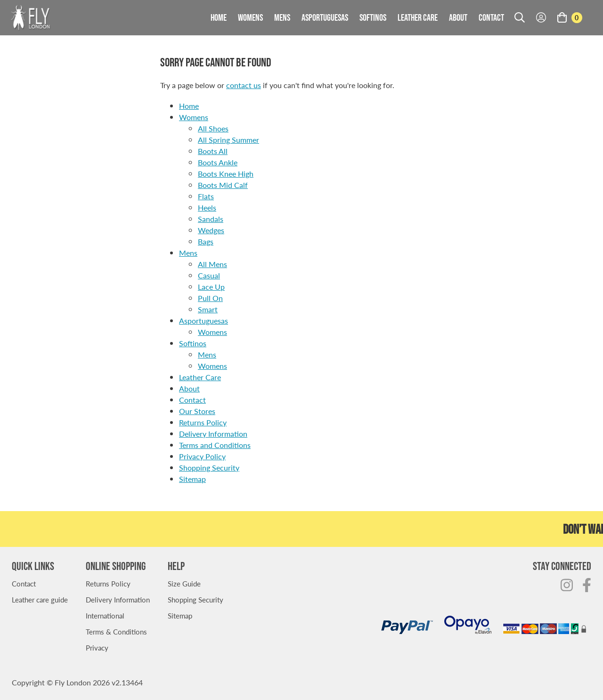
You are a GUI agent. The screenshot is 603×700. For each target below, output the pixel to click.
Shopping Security (209, 468)
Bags (206, 241)
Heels (207, 208)
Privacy (97, 647)
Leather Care (418, 17)
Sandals (211, 219)
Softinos (373, 17)
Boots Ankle (218, 162)
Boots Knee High (226, 174)
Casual (209, 275)
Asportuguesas (325, 17)
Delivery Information (213, 434)
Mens (282, 17)
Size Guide (184, 583)
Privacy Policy (202, 456)
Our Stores (197, 411)
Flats (206, 196)
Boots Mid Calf (223, 185)
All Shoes (213, 128)
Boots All (213, 151)
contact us (244, 85)
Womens (250, 17)
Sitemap (192, 479)
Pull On (210, 298)
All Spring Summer (228, 140)
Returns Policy (203, 422)
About (458, 17)
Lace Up (211, 287)
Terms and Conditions (215, 445)
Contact (491, 17)
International (105, 615)
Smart (208, 309)
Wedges (211, 230)
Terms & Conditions (116, 631)
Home (219, 17)
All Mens (212, 264)
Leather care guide (40, 599)
